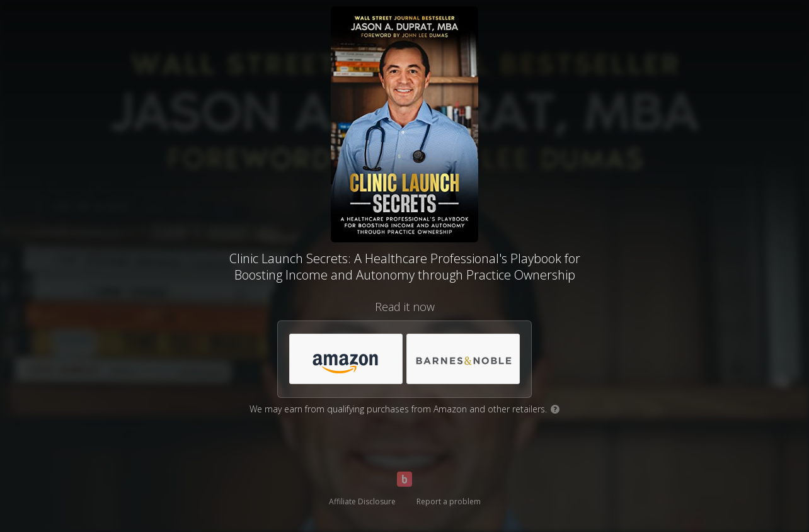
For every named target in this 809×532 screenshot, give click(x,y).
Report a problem (449, 501)
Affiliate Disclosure (362, 501)
